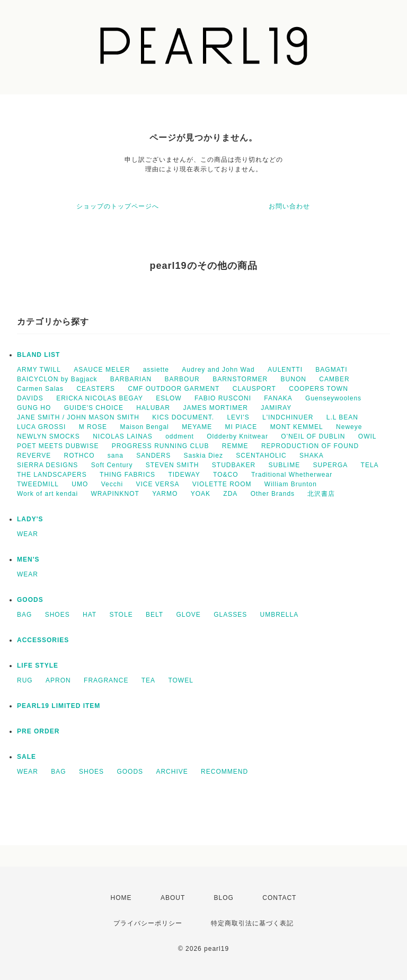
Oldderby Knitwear (237, 436)
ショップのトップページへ (118, 206)
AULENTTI (285, 370)
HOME (121, 898)
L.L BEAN (342, 417)
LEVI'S (238, 417)
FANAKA (278, 398)
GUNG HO (34, 408)
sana (116, 456)
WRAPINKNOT (115, 494)
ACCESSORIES (43, 640)
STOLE (121, 615)
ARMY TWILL (39, 370)
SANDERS (153, 456)
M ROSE (93, 427)
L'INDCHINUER (288, 417)
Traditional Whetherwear (292, 475)
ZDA (230, 494)
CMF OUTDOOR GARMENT (174, 389)
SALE (26, 757)
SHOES (57, 615)
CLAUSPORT (254, 389)
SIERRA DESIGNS (47, 465)
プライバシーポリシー (148, 923)
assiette (156, 370)
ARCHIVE (172, 772)
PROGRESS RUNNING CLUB (161, 446)
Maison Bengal (144, 427)
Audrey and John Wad (218, 370)
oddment (180, 436)
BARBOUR (182, 379)
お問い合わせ (289, 206)
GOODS (30, 600)
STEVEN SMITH (172, 465)
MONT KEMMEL (297, 427)
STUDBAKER (234, 465)
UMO (80, 484)
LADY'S (30, 519)
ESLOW (169, 398)
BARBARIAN (131, 379)
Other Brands (273, 494)
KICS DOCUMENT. (183, 417)
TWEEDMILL (38, 484)
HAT (90, 615)
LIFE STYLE (38, 666)
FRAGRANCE (106, 680)
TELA (370, 465)
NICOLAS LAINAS (123, 436)
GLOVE (188, 615)
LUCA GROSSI (41, 427)
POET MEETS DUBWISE (58, 446)
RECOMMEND (224, 772)
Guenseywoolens (333, 398)
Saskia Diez (203, 456)
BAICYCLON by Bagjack (57, 379)
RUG (25, 680)
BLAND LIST (38, 355)
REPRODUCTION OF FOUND (310, 446)
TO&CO (225, 475)
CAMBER (334, 379)
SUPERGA (331, 465)
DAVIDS (30, 398)
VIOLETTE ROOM (222, 484)
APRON (58, 680)
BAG (24, 615)
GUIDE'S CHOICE (94, 408)
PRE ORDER (38, 731)
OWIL (368, 436)
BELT (154, 615)
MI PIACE (241, 427)
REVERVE (34, 456)
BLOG (224, 898)
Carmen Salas (40, 389)
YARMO (165, 494)
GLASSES (230, 615)
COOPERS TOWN (318, 389)
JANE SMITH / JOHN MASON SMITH (78, 417)
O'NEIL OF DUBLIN (313, 436)
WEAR (28, 534)
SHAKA (312, 456)
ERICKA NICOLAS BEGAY (100, 398)
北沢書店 (321, 494)
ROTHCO (79, 456)
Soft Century (112, 465)
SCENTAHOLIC (261, 456)
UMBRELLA (280, 615)
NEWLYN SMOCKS (48, 436)
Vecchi (112, 484)
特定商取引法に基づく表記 (252, 923)
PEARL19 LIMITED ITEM (59, 706)
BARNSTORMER (240, 379)
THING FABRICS (127, 475)
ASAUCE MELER (102, 370)
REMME (235, 446)
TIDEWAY (184, 475)
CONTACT (279, 898)
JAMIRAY (276, 408)
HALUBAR (153, 408)
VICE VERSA (157, 484)
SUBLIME (285, 465)
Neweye (349, 427)
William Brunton (291, 484)
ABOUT (173, 898)
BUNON (294, 379)
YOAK (201, 494)
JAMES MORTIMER (215, 408)
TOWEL (180, 680)
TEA (148, 680)
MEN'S (28, 559)
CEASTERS (96, 389)
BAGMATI (331, 370)
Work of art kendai (47, 494)
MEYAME (197, 427)
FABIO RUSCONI (223, 398)
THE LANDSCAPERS (52, 475)
